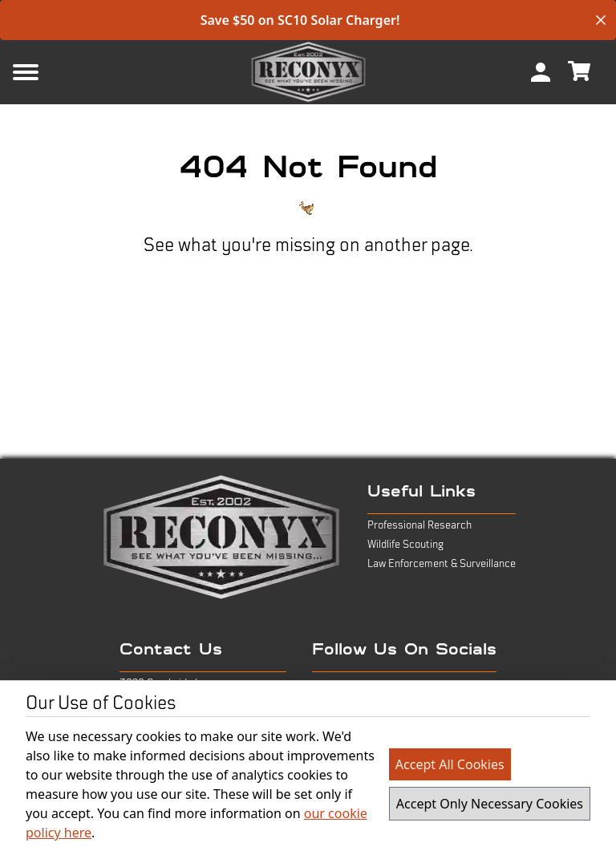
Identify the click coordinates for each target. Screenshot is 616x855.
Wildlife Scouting (405, 545)
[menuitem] (541, 72)
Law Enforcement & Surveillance (442, 564)
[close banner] (601, 20)
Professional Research (419, 525)
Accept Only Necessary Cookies (490, 804)
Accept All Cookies (450, 764)
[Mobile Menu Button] (51, 72)
